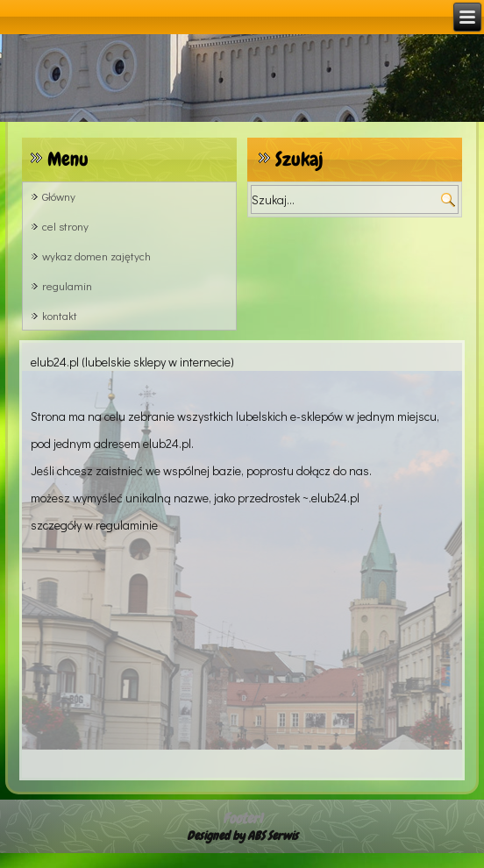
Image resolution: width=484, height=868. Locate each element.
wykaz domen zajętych (96, 256)
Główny (59, 196)
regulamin (67, 285)
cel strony (65, 226)
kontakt (60, 315)
